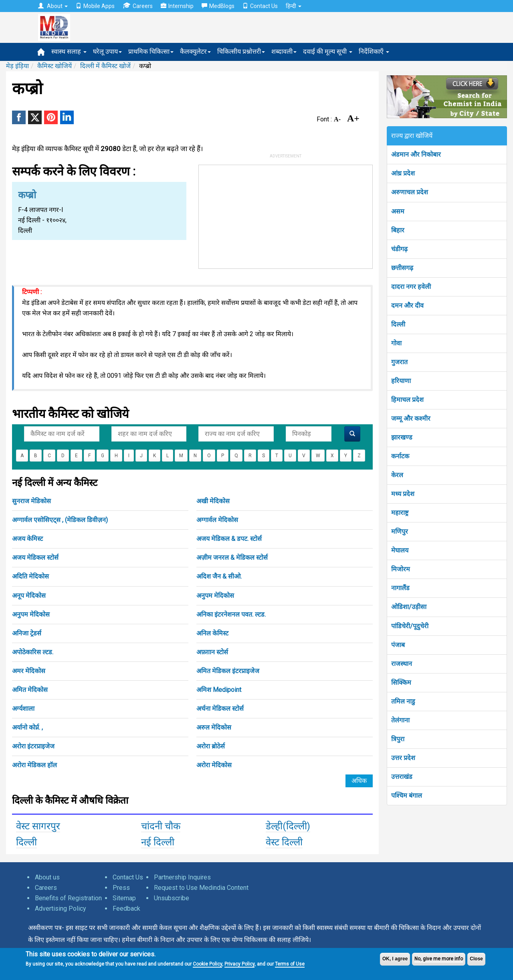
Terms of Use (290, 964)
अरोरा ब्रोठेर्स (211, 746)
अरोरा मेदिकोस (214, 765)
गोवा (396, 343)
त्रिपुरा (398, 739)
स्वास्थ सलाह (69, 51)
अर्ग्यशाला (23, 709)
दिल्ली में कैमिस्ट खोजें (105, 66)
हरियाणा (401, 381)
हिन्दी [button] (294, 6)
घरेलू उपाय (107, 51)
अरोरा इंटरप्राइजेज (33, 746)
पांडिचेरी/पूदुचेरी (410, 626)
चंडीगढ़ (399, 249)
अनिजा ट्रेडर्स (27, 633)
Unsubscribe (172, 898)
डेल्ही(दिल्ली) (288, 826)
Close (476, 959)
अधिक (359, 781)
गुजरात (399, 362)
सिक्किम (401, 683)
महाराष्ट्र (400, 513)
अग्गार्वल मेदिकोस (217, 520)
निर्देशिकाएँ (374, 51)
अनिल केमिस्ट (212, 633)
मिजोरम (401, 569)
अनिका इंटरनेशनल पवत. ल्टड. (231, 614)
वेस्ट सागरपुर (38, 826)
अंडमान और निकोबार (416, 154)
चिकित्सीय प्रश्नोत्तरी (241, 51)
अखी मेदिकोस (213, 501)
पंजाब (398, 645)
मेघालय (400, 550)
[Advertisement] (286, 215)
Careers (138, 6)
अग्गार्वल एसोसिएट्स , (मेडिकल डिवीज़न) (60, 520)
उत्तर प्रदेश (403, 758)
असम (398, 211)
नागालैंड (400, 588)
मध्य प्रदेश (403, 494)
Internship (177, 6)
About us (47, 877)
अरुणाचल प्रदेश (410, 192)
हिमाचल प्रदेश (407, 400)
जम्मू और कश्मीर (411, 418)
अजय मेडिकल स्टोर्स (35, 558)
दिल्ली (26, 842)
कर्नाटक (400, 456)
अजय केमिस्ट (27, 539)
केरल (397, 475)
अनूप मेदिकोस (29, 596)
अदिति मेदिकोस (30, 576)
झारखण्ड (402, 437)
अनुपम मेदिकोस (215, 596)
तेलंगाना (400, 720)
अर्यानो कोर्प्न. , (27, 727)
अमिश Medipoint (219, 690)
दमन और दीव (407, 305)
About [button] (53, 6)
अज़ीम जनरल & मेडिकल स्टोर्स (232, 558)
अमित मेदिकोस (30, 690)
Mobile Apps (95, 6)
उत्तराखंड (402, 777)
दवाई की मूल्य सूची (328, 51)
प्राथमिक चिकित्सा (151, 51)
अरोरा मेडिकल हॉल (34, 765)
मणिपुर (400, 531)
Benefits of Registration (68, 898)
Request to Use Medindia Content (201, 888)
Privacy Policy (239, 964)
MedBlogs (218, 6)
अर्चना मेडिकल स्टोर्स (220, 709)
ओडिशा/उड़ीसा (409, 607)
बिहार (398, 230)
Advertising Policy (61, 908)
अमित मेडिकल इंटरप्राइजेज (228, 671)
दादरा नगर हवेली (411, 287)
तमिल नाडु (403, 701)
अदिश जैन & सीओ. (219, 576)
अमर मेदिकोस (29, 671)
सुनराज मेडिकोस (31, 501)
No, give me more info (439, 959)
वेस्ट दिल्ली (284, 842)
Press (121, 888)
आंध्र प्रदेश (403, 173)
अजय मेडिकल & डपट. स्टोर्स (229, 539)
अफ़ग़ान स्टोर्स (212, 652)
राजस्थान (402, 664)
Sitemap (124, 898)
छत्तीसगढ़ (402, 268)
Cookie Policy (207, 964)
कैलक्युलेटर (195, 51)
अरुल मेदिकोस (214, 727)
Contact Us (260, 6)
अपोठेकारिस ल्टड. (33, 652)
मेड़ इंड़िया (17, 66)
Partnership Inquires (182, 877)
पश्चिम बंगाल (407, 795)
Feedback (126, 908)
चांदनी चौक (161, 826)
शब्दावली (284, 51)
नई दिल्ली (158, 842)
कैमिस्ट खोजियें (55, 66)
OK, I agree (395, 959)
